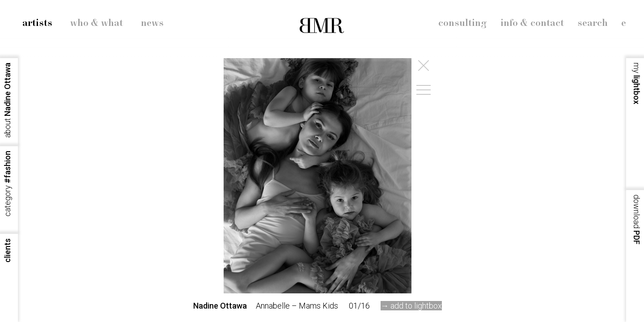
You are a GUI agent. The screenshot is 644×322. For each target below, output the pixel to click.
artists (37, 23)
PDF (637, 220)
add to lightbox (416, 306)
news (152, 23)
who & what (97, 23)
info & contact (532, 23)
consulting (463, 23)
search (593, 23)
